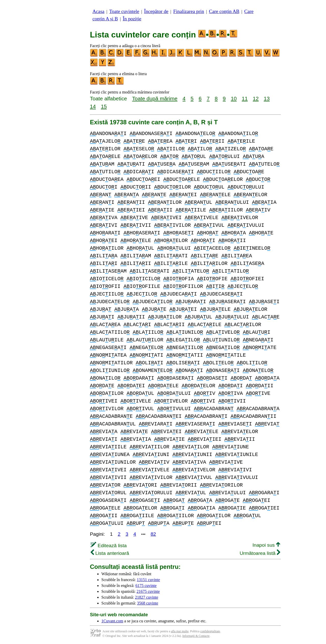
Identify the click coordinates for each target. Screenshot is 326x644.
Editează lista (109, 546)
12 (256, 98)
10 (234, 98)
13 (267, 98)
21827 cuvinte (147, 597)
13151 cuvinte (148, 580)
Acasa (98, 11)
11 (245, 98)
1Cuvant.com (112, 621)
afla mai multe (180, 631)
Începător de (156, 11)
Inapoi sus (266, 545)
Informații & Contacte (196, 636)
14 (93, 106)
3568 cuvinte (148, 603)
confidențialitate (210, 631)
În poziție (132, 19)
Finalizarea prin (189, 11)
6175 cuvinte (146, 586)
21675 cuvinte (148, 591)
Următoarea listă (260, 553)
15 (104, 106)
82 (153, 534)
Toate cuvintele (124, 11)
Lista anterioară (110, 553)
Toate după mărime (155, 98)
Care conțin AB (224, 11)
